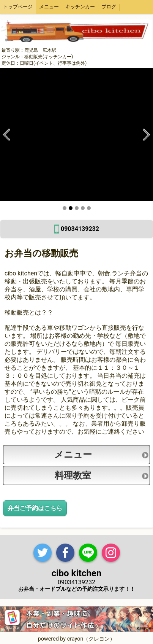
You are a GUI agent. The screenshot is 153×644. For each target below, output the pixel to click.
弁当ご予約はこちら (35, 508)
